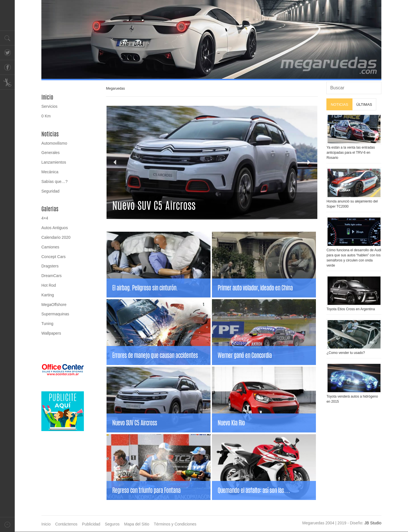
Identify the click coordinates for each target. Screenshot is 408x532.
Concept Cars (54, 257)
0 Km (46, 116)
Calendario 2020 (56, 237)
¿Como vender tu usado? (346, 353)
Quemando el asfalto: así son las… (254, 490)
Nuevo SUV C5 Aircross (135, 423)
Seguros (112, 524)
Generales (51, 153)
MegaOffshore (54, 305)
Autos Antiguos (55, 228)
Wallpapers (51, 333)
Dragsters (50, 266)
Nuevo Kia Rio (231, 423)
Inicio (47, 97)
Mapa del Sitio (137, 524)
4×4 (45, 218)
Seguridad (50, 191)
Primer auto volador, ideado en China (255, 288)
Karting (48, 295)
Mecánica (50, 172)
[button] (115, 162)
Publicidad (91, 524)
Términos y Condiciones (175, 524)
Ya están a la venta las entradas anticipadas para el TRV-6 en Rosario (351, 153)
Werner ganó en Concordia (245, 355)
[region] (211, 40)
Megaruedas (115, 88)
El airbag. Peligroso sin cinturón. (145, 288)
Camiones (50, 247)
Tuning (47, 324)
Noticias (50, 134)
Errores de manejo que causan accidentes (155, 355)
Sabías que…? (55, 181)
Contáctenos (66, 524)
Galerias (50, 209)
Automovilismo (54, 143)
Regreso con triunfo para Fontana (146, 490)
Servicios (49, 106)
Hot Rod (49, 285)
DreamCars (52, 276)
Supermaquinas (55, 314)
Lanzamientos (54, 162)
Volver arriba (7, 524)
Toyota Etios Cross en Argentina (351, 309)
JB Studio (373, 523)
